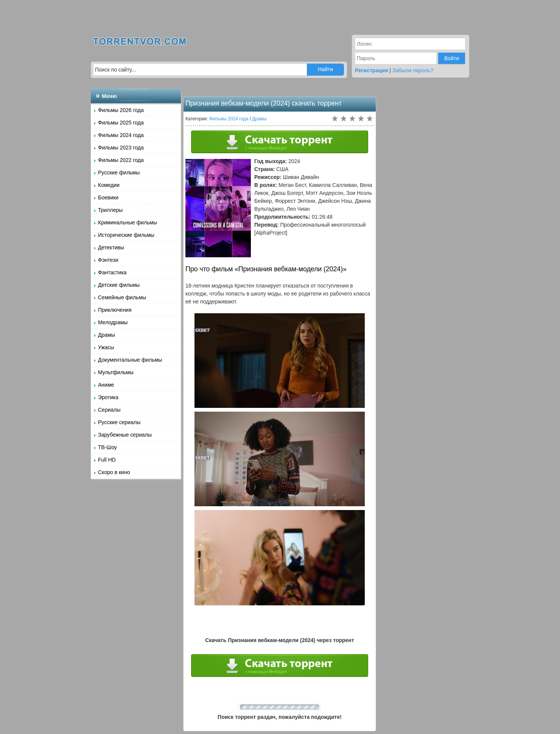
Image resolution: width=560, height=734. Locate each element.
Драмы (107, 335)
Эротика (108, 397)
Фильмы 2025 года (121, 123)
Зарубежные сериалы (125, 435)
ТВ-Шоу (107, 447)
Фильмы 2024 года (121, 135)
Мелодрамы (113, 322)
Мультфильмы (116, 372)
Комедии (109, 185)
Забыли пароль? (413, 70)
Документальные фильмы (130, 360)
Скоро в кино (114, 472)
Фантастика (112, 272)
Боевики (108, 197)
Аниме (106, 385)
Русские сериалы (119, 422)
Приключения (115, 310)
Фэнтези (108, 260)
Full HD (107, 460)
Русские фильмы (119, 173)
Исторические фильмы (126, 235)
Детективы (111, 247)
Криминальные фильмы (128, 222)
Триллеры (110, 210)
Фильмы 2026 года (121, 110)
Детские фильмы (119, 285)
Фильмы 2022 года (121, 160)
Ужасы (106, 347)
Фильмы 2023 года (121, 148)
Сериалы (109, 410)
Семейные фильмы (122, 297)
